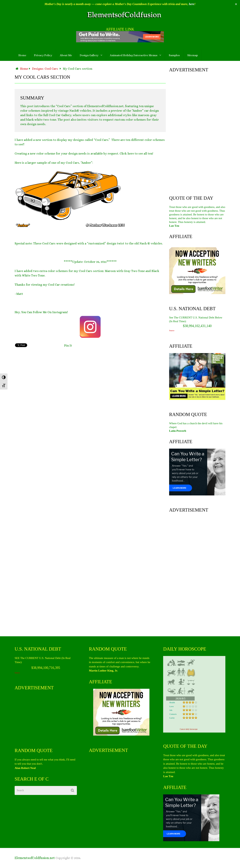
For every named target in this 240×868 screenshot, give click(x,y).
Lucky (172, 718)
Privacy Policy (43, 55)
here (192, 4)
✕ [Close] (236, 4)
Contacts (173, 714)
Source (172, 331)
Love (171, 706)
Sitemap (193, 55)
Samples (174, 55)
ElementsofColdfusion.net (35, 858)
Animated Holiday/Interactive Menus (134, 55)
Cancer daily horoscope (189, 729)
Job (171, 710)
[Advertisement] (197, 133)
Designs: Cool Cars (45, 69)
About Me (66, 55)
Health (172, 702)
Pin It (68, 345)
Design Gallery (89, 55)
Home (22, 55)
